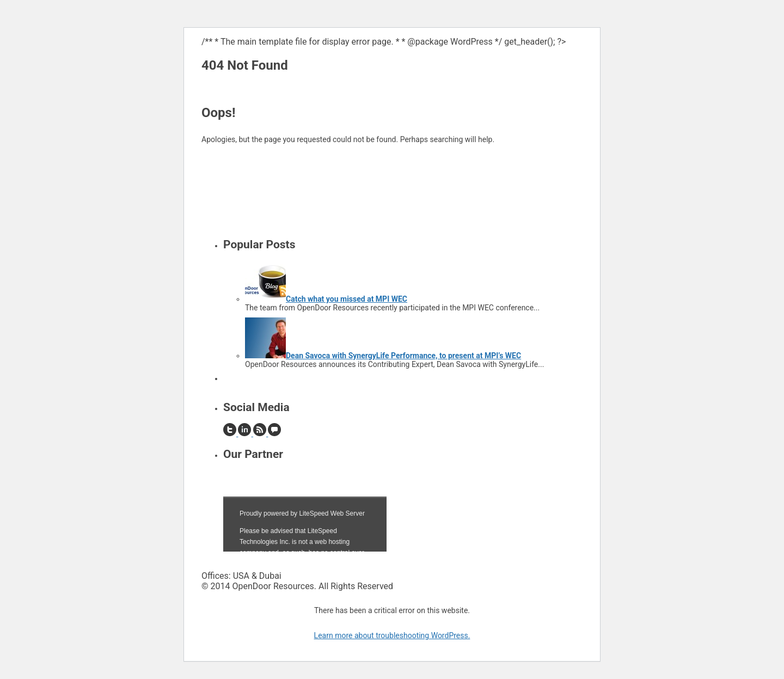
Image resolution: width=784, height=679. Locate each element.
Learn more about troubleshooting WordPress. (392, 635)
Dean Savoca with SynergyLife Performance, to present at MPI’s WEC (403, 356)
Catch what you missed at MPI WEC (347, 299)
